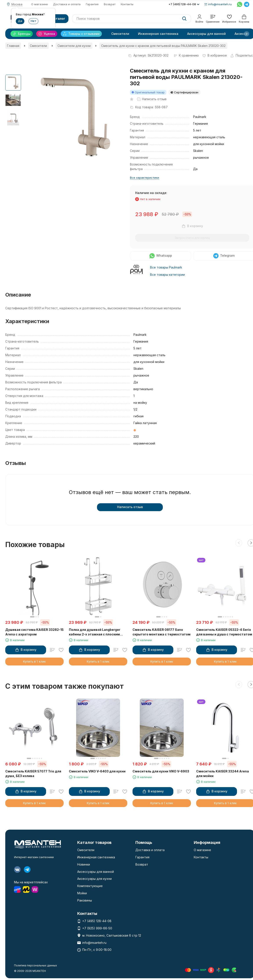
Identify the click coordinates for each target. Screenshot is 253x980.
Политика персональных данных (36, 965)
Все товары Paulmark (166, 267)
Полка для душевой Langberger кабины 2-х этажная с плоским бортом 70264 (95, 632)
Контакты (127, 4)
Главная (13, 46)
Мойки (82, 893)
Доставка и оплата (67, 4)
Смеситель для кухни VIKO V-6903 (161, 771)
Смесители (120, 34)
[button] (247, 34)
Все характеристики (144, 178)
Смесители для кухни (74, 46)
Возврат (110, 4)
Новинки (84, 864)
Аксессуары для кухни (94, 879)
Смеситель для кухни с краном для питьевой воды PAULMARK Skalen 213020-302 (163, 46)
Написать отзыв (130, 507)
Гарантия (92, 4)
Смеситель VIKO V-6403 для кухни (97, 771)
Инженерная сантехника (158, 34)
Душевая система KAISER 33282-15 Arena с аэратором (34, 632)
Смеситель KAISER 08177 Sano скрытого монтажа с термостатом (161, 632)
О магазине (39, 4)
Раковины (85, 900)
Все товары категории (167, 275)
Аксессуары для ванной (206, 34)
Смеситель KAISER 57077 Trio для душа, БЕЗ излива (33, 774)
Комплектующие (90, 886)
